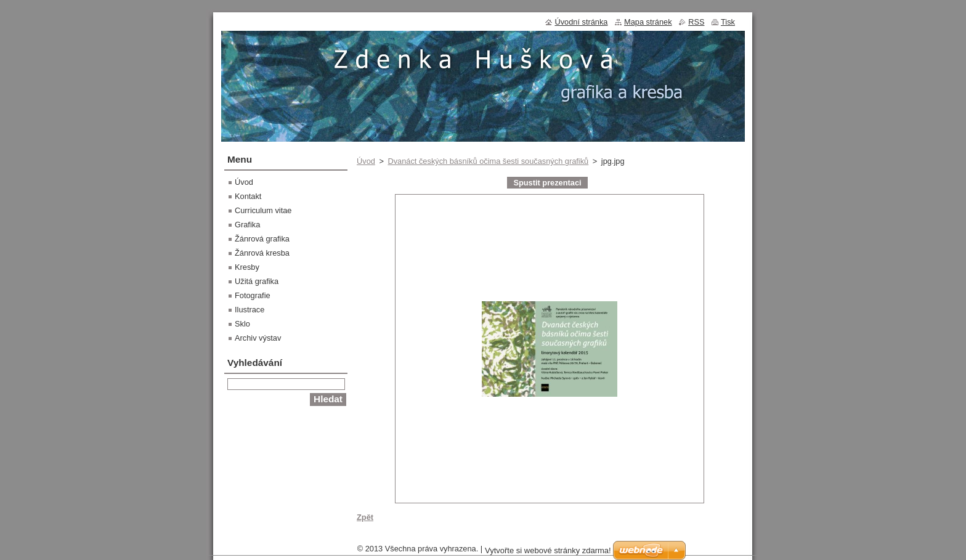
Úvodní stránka (581, 22)
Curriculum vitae (263, 210)
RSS (696, 22)
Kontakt (248, 196)
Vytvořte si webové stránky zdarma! (548, 554)
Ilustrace (250, 310)
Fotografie (253, 295)
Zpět (365, 517)
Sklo (242, 324)
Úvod (366, 161)
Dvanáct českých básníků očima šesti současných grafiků (488, 161)
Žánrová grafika (262, 239)
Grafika (247, 225)
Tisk (728, 22)
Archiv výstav (258, 338)
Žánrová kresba (262, 253)
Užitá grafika (257, 281)
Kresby (247, 267)
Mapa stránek (648, 22)
